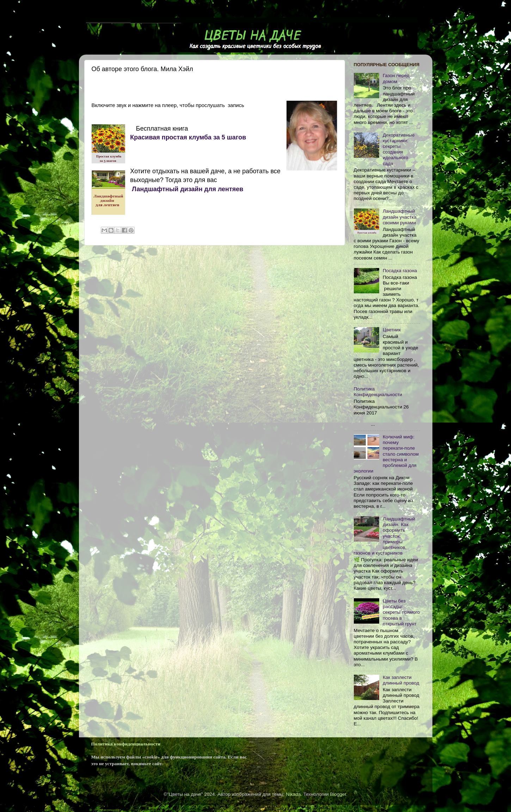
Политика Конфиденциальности (378, 392)
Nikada (293, 794)
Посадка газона (400, 271)
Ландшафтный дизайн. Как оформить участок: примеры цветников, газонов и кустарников (384, 536)
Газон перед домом (396, 78)
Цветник (392, 330)
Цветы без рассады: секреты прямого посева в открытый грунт (401, 612)
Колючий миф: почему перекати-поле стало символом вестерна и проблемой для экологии (386, 454)
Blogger (338, 794)
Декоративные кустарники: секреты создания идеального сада (399, 149)
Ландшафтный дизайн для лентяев (187, 189)
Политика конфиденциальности (126, 744)
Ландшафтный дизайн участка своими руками (400, 217)
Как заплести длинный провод (401, 680)
